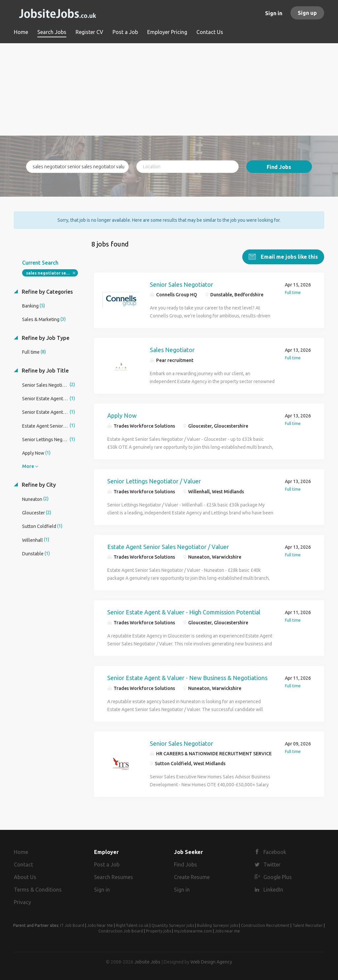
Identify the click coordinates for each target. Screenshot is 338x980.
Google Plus (278, 877)
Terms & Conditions (38, 889)
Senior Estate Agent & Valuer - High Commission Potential (184, 612)
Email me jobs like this (289, 256)
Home (21, 852)
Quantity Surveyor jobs (173, 925)
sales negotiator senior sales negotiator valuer (52, 273)
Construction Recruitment (265, 925)
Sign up (307, 13)
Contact (23, 864)
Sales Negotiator (172, 349)
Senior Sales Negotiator (182, 284)
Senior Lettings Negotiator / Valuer (154, 481)
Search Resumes (114, 877)
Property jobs (158, 931)
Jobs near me (227, 931)
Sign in (274, 13)
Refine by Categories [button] (47, 291)
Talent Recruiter (308, 925)
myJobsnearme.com (193, 931)
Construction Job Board (121, 931)
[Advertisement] (169, 89)
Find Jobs (279, 167)
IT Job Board (72, 925)
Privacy (22, 902)
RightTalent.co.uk (132, 925)
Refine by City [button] (38, 484)
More (28, 466)
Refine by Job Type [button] (45, 338)
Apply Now (122, 415)
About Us (25, 877)
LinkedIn (273, 889)
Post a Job (107, 864)
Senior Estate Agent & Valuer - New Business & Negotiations (187, 677)
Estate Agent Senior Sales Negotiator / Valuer (168, 546)
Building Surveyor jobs (218, 925)
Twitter (272, 864)
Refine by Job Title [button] (45, 370)
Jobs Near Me (100, 925)
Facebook (275, 852)
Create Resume (192, 877)
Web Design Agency (211, 962)
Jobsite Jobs (147, 962)
